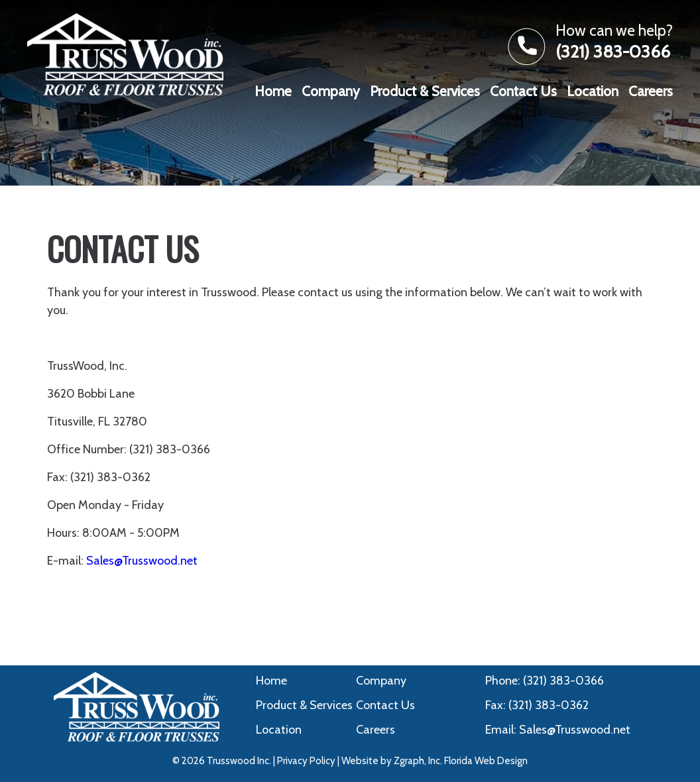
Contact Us (523, 91)
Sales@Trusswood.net (142, 561)
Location (593, 91)
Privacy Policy (306, 761)
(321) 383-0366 (613, 52)
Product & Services (425, 91)
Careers (651, 91)
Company (331, 91)
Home (273, 91)
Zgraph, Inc (417, 761)
